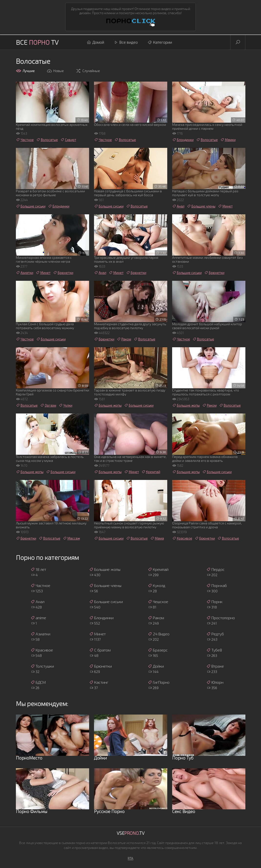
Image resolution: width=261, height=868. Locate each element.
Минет (225, 206)
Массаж (71, 538)
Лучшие (25, 71)
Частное (25, 140)
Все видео (126, 42)
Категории (160, 42)
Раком (124, 339)
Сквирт (68, 140)
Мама (157, 538)
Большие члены (201, 206)
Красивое (182, 538)
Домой (95, 42)
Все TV (37, 42)
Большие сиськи (31, 206)
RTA (130, 858)
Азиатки (25, 273)
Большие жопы (108, 405)
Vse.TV (131, 833)
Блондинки (183, 140)
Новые (55, 71)
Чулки (65, 405)
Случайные (88, 71)
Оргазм (48, 405)
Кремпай (151, 472)
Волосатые (47, 140)
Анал (178, 206)
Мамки (228, 140)
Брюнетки (63, 273)
